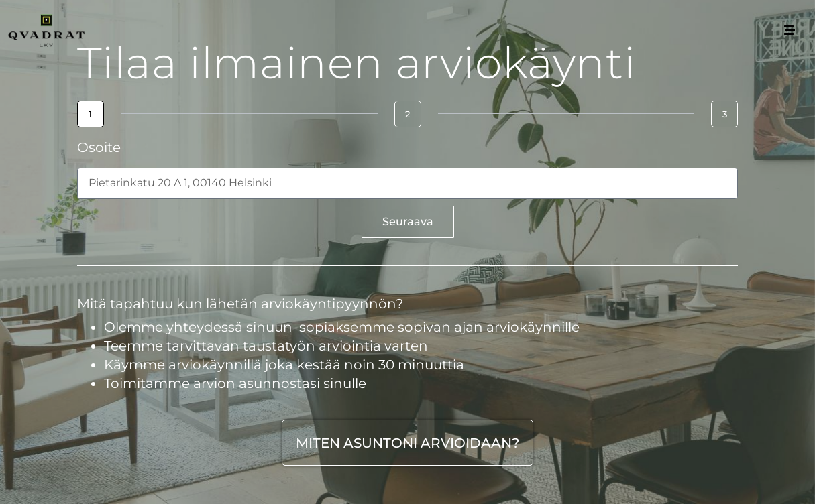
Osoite (99, 148)
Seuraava (408, 222)
